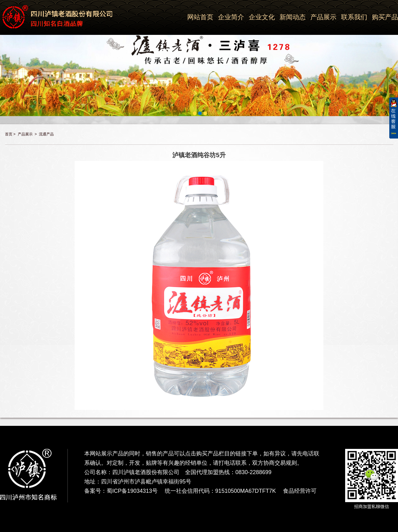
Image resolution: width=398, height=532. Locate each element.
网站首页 (200, 17)
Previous (4, 55)
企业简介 (231, 17)
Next (394, 55)
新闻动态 (293, 17)
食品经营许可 (300, 491)
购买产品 (385, 17)
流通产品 (46, 134)
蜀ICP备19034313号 (132, 491)
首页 (9, 134)
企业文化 (262, 17)
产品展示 (323, 17)
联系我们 (354, 17)
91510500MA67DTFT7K (245, 491)
